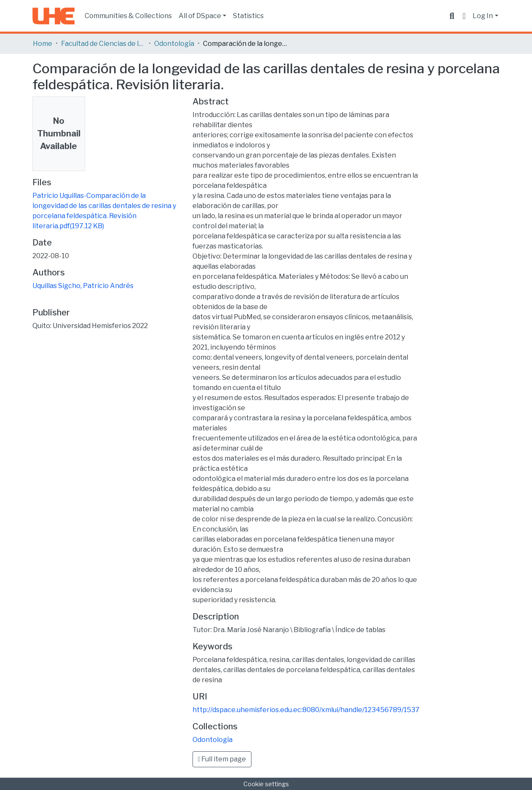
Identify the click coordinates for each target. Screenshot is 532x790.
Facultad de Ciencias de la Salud (103, 44)
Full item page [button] (222, 759)
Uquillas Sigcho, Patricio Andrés (83, 286)
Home (43, 44)
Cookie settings (266, 784)
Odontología (174, 44)
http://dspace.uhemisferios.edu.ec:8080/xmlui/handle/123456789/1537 (306, 710)
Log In (483, 16)
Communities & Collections (128, 16)
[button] (464, 16)
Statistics (248, 16)
